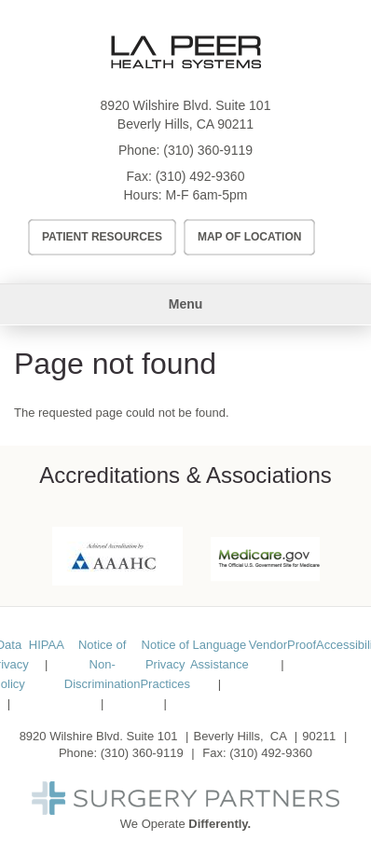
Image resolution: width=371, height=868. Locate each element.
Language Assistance (220, 654)
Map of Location (250, 237)
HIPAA (47, 645)
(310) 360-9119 (208, 150)
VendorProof (282, 645)
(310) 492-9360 (200, 176)
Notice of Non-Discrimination (103, 664)
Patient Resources (102, 237)
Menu (186, 304)
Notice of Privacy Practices (165, 664)
